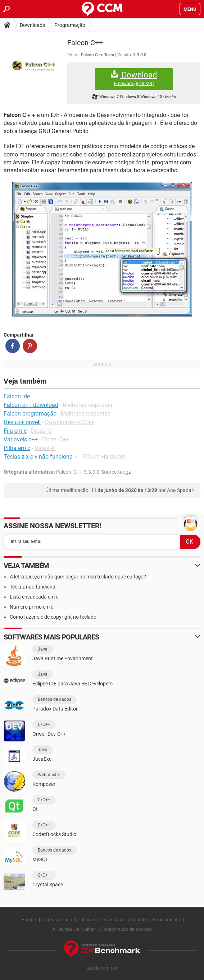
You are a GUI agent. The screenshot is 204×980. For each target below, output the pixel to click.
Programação (70, 25)
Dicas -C (41, 431)
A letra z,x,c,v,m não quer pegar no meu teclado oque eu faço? (78, 577)
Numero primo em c (31, 607)
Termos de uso (57, 920)
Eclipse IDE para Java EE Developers (72, 684)
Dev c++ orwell (22, 422)
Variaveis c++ (21, 439)
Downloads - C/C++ (70, 422)
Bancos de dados (55, 699)
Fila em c (15, 431)
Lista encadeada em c (34, 597)
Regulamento (166, 920)
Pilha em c (17, 448)
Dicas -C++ (56, 439)
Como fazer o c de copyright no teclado (53, 617)
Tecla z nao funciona (33, 587)
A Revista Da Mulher (74, 929)
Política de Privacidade (101, 920)
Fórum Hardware (104, 457)
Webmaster (49, 775)
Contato (139, 920)
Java (43, 649)
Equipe (29, 920)
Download (134, 78)
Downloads (32, 25)
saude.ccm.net (102, 968)
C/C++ (44, 725)
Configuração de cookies (126, 929)
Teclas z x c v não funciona (38, 457)
